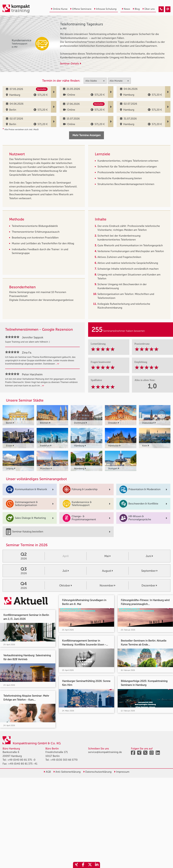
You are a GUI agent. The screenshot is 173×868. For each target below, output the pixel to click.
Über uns (149, 9)
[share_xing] (76, 865)
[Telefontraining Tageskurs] (161, 9)
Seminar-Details (71, 64)
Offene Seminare (81, 9)
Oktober (66, 585)
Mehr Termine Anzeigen (86, 135)
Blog (136, 9)
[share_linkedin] (97, 865)
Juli (66, 571)
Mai (107, 556)
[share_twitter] (90, 865)
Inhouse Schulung (105, 9)
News (126, 9)
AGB (47, 772)
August (107, 571)
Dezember (149, 585)
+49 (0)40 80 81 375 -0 (21, 760)
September (149, 571)
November (107, 585)
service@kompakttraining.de (105, 752)
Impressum (122, 772)
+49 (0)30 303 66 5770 (64, 760)
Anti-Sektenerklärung (67, 772)
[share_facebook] (83, 865)
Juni (149, 556)
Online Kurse (59, 9)
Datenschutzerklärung (97, 772)
